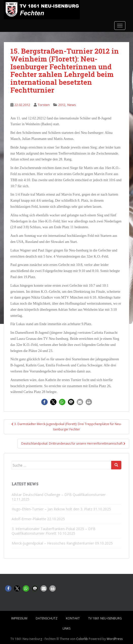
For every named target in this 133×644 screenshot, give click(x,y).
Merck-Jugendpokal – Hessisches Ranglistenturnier (53, 543)
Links (66, 628)
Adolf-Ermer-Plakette (29, 519)
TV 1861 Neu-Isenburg (105, 618)
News (72, 105)
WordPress (115, 639)
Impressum (19, 618)
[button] (44, 402)
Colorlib (82, 639)
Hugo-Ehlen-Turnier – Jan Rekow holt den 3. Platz (52, 509)
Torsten (44, 105)
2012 (62, 105)
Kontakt (73, 618)
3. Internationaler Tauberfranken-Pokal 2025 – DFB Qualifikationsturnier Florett (54, 531)
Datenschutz (47, 618)
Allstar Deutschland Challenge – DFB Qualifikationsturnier (59, 495)
